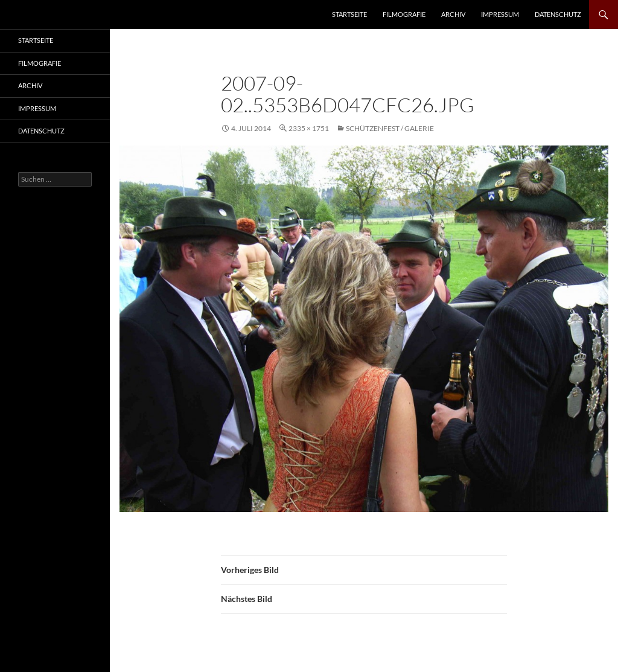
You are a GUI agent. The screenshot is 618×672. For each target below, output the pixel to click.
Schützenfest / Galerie (390, 128)
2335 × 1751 (309, 128)
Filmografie (404, 14)
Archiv (453, 14)
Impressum (500, 14)
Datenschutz (558, 14)
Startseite (349, 14)
